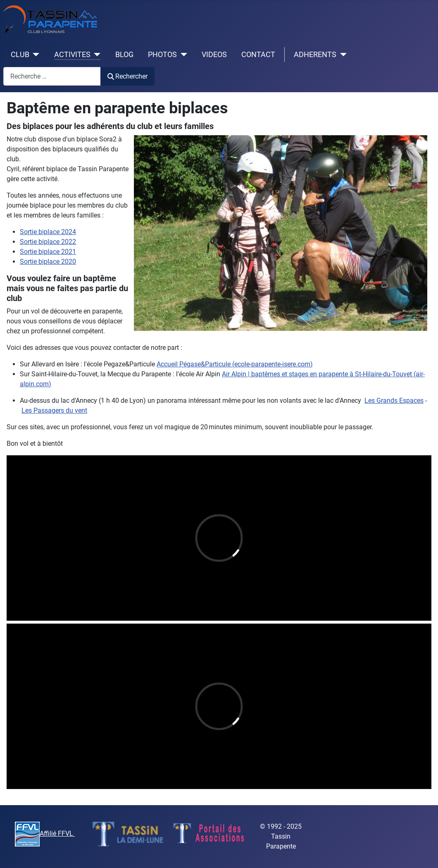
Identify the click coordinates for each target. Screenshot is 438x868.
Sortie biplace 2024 (48, 232)
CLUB (20, 55)
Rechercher (127, 76)
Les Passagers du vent (54, 410)
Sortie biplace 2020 (48, 262)
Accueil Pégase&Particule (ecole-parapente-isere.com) (235, 364)
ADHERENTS (315, 55)
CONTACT (258, 55)
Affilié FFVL (45, 833)
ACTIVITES (72, 55)
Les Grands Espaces (394, 401)
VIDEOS (214, 55)
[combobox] (52, 76)
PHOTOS (162, 55)
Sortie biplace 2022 (48, 242)
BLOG (124, 55)
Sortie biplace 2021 (48, 252)
